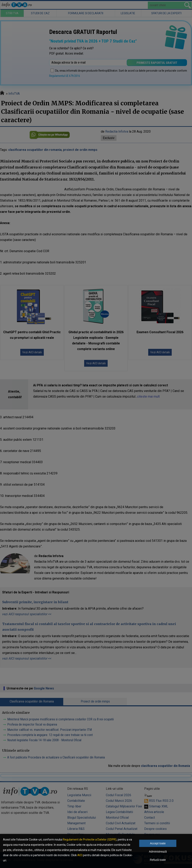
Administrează (158, 852)
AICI (80, 855)
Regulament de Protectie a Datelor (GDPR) (90, 840)
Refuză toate (158, 860)
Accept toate (158, 843)
